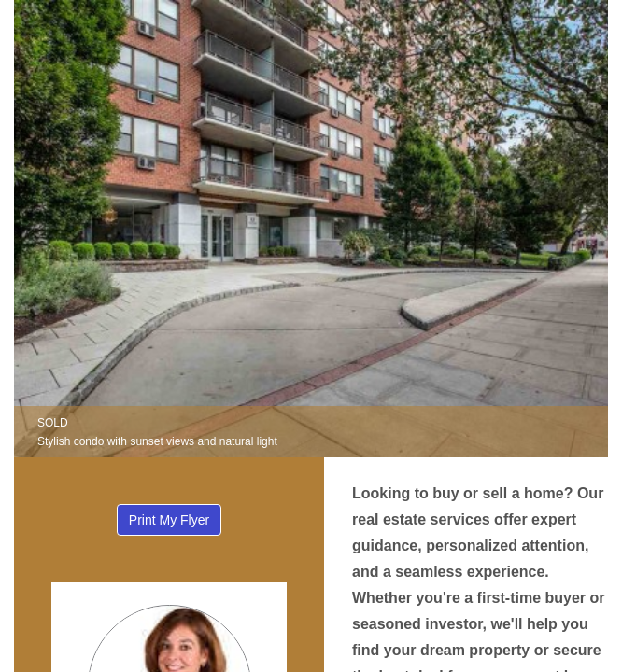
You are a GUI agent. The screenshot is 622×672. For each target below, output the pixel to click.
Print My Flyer (169, 520)
